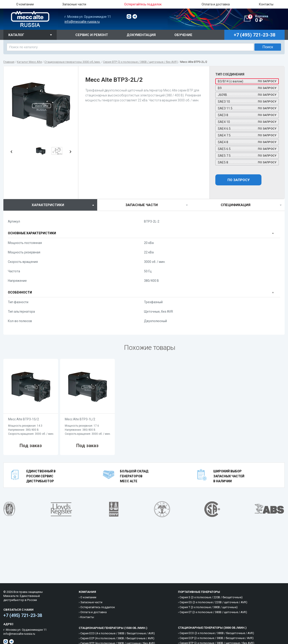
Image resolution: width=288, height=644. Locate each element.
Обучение (183, 35)
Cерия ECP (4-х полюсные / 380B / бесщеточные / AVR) (117, 638)
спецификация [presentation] (236, 205)
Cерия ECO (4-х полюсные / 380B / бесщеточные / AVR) (118, 633)
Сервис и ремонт (92, 35)
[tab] (50, 205)
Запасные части (74, 4)
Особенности (20, 292)
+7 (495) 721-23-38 (23, 615)
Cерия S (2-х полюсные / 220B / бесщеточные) (211, 597)
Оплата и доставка (216, 4)
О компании (25, 4)
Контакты (266, 4)
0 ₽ (266, 19)
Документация (141, 35)
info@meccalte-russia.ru (82, 22)
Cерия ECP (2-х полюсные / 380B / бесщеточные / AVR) (217, 638)
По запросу (238, 180)
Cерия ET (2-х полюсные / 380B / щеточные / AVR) (213, 612)
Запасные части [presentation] (142, 205)
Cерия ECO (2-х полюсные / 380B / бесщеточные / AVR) (217, 633)
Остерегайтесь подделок (98, 607)
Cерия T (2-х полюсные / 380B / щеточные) (209, 607)
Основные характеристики (32, 233)
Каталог (16, 35)
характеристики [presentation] (48, 205)
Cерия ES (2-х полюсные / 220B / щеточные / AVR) (213, 602)
